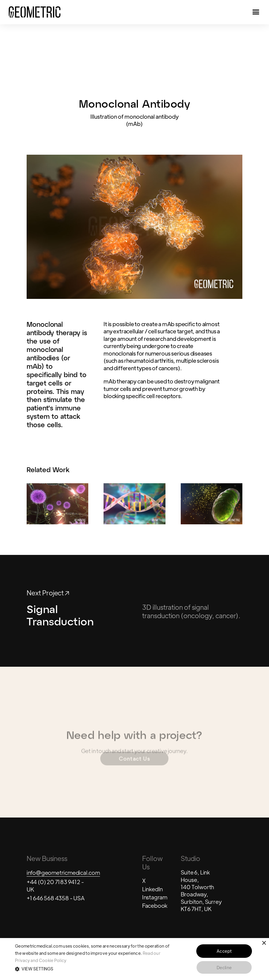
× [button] (264, 943)
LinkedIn (152, 889)
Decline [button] (224, 967)
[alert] (134, 959)
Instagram (155, 897)
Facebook (155, 905)
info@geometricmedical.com (63, 872)
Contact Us (135, 761)
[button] (93, 969)
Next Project (48, 593)
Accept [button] (224, 951)
